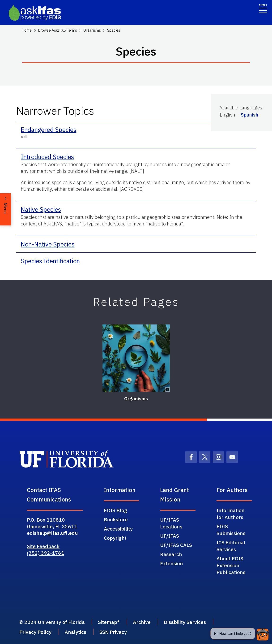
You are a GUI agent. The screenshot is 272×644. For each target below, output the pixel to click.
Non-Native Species (48, 244)
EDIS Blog (115, 510)
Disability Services (185, 622)
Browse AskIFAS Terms (57, 30)
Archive (142, 622)
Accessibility (118, 529)
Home (27, 30)
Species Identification (50, 261)
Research (171, 554)
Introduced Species (47, 157)
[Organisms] (136, 358)
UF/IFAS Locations (171, 523)
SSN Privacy (113, 632)
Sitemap (108, 622)
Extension (172, 563)
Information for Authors (231, 514)
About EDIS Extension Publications (231, 565)
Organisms (92, 30)
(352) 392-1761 (46, 553)
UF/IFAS (170, 536)
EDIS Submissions (231, 530)
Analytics (75, 632)
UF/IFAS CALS (176, 545)
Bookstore (116, 519)
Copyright (115, 538)
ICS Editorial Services (231, 546)
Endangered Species (49, 130)
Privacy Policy (35, 632)
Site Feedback (43, 546)
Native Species (41, 209)
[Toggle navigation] (263, 8)
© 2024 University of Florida (52, 622)
